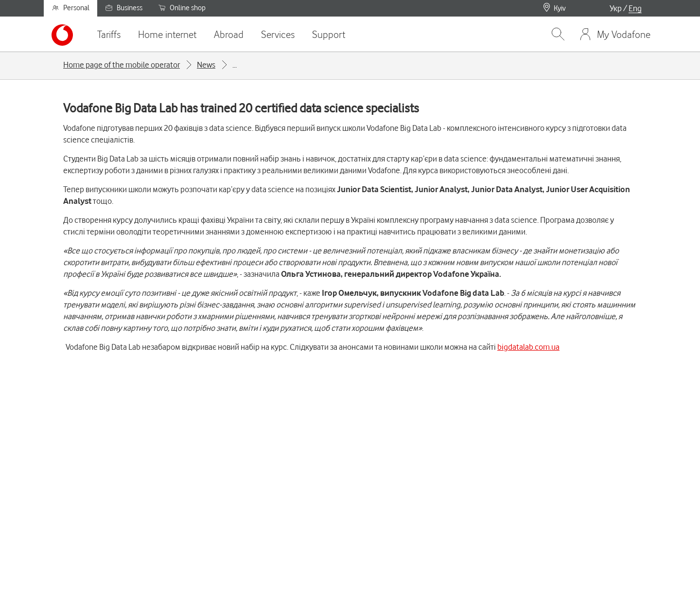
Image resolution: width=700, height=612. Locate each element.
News (206, 65)
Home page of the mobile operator (122, 65)
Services (278, 34)
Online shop (182, 8)
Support (329, 34)
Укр (616, 8)
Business (124, 8)
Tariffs (109, 34)
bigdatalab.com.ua (528, 347)
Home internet (167, 34)
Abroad (229, 34)
